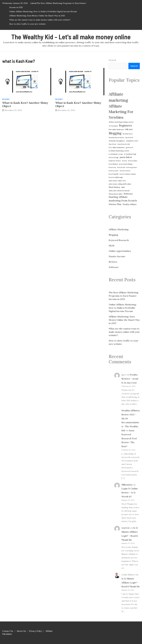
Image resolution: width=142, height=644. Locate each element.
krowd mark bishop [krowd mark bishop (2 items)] (126, 164)
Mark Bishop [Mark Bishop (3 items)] (114, 187)
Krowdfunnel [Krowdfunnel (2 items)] (113, 164)
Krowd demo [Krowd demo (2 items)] (133, 161)
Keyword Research (119, 240)
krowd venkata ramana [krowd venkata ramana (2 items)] (128, 174)
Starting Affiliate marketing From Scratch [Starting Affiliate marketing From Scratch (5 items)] (123, 199)
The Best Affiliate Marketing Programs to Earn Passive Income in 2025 (124, 296)
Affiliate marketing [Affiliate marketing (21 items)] (118, 97)
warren (125, 528)
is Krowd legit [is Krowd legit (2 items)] (114, 157)
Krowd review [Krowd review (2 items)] (114, 171)
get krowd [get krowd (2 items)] (129, 147)
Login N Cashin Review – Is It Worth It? (130, 493)
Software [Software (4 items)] (128, 194)
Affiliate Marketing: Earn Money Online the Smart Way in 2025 (37, 16)
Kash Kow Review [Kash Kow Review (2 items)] (115, 161)
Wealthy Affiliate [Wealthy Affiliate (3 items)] (130, 204)
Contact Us (8, 631)
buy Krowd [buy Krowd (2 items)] (129, 138)
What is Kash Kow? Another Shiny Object (25, 104)
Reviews (6, 99)
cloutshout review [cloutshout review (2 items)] (132, 141)
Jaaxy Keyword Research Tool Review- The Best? (129, 438)
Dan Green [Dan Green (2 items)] (112, 144)
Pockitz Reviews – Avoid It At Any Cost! (130, 379)
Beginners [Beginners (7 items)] (125, 125)
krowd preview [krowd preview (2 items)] (132, 167)
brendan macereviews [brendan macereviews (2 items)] (116, 138)
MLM (111, 246)
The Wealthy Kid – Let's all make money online (71, 37)
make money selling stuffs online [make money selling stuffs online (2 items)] (120, 184)
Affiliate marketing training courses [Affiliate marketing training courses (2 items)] (121, 122)
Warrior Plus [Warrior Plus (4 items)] (115, 204)
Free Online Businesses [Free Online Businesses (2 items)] (117, 147)
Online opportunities (120, 251)
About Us (21, 631)
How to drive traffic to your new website (27, 24)
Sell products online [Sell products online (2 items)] (116, 194)
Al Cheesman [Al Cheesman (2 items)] (113, 126)
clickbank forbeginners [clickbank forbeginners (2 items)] (117, 141)
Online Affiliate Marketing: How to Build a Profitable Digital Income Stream (43, 11)
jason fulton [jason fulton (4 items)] (126, 157)
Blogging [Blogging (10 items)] (115, 133)
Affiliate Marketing (119, 229)
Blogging (113, 235)
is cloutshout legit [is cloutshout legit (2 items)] (130, 154)
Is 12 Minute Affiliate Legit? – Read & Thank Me (131, 583)
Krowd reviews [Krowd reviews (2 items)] (125, 171)
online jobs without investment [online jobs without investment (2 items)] (119, 191)
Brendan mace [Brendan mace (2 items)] (128, 134)
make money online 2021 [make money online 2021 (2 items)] (117, 181)
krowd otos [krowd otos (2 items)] (121, 167)
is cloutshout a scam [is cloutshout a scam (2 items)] (116, 154)
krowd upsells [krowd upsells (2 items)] (114, 174)
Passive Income (117, 256)
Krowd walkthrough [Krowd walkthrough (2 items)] (116, 177)
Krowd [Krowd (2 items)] (125, 161)
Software (114, 267)
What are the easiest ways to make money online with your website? (40, 20)
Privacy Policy (36, 631)
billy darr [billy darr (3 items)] (129, 129)
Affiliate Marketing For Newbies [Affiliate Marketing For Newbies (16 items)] (121, 112)
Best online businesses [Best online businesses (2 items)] (116, 129)
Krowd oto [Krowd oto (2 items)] (112, 167)
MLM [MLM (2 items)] (123, 187)
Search (112, 60)
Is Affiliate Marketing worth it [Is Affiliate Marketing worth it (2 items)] (119, 151)
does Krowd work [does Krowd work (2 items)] (124, 144)
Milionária (127, 485)
